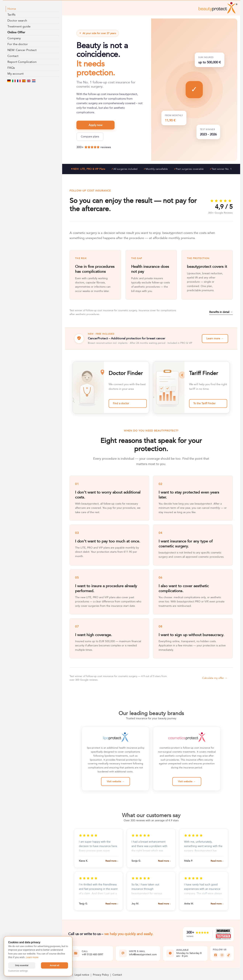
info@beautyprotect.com (143, 955)
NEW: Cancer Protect (22, 50)
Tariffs (11, 15)
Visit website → (115, 781)
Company (14, 38)
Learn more (32, 957)
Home (12, 9)
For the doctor (18, 44)
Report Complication (22, 62)
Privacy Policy (101, 975)
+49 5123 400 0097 (92, 955)
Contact (13, 56)
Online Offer (16, 32)
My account (16, 74)
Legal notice (82, 975)
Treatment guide (19, 26)
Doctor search (17, 21)
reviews (106, 147)
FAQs (11, 68)
